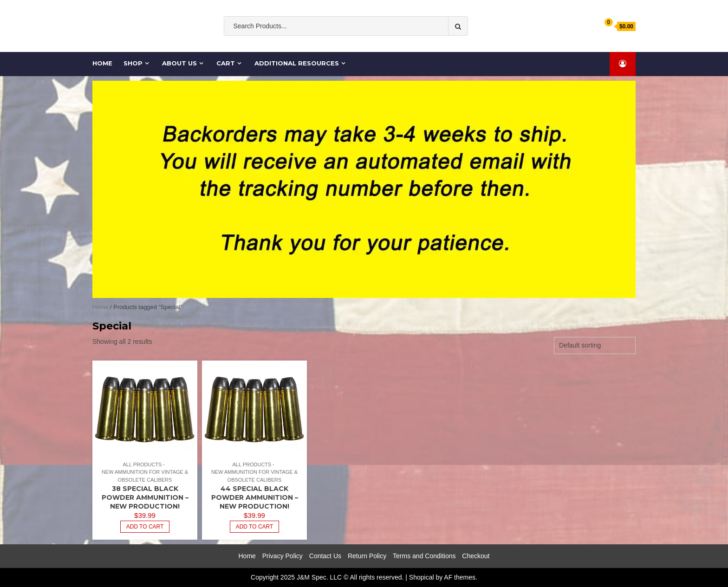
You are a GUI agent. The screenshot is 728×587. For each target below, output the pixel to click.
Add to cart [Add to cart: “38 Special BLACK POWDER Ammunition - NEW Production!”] (145, 527)
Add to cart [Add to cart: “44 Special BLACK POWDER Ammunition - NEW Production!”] (255, 527)
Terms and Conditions (424, 556)
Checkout (476, 556)
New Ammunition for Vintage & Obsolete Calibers (145, 476)
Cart (226, 63)
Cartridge (448, 45)
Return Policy (367, 556)
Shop (133, 63)
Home (103, 63)
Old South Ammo (305, 45)
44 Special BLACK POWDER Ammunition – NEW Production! (255, 497)
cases (418, 45)
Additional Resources (297, 63)
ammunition (356, 45)
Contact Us (325, 556)
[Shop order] (595, 345)
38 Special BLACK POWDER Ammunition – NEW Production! (145, 497)
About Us (179, 63)
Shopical (422, 577)
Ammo (392, 45)
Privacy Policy (283, 556)
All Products (142, 464)
